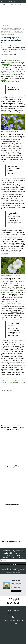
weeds (10, 60)
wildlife (16, 103)
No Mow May (6, 64)
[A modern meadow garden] (13, 487)
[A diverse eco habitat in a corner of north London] (13, 524)
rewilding (3, 80)
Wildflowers (17, 298)
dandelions (5, 75)
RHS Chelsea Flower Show (14, 62)
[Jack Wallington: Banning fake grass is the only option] (13, 448)
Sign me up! (13, 564)
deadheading (15, 312)
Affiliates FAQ (11, 34)
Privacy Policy (21, 571)
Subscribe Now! (16, 591)
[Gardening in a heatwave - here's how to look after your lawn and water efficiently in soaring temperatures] (13, 408)
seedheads (15, 148)
